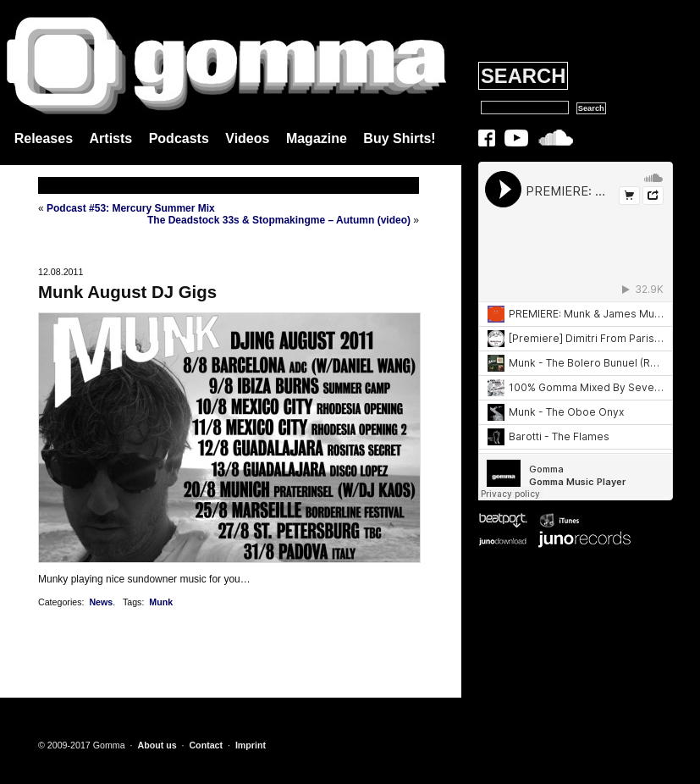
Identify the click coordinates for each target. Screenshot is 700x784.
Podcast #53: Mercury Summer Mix (131, 208)
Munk (161, 602)
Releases (44, 138)
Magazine (317, 138)
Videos (247, 138)
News (101, 602)
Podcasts (179, 138)
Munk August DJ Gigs (127, 292)
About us (157, 745)
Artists (111, 138)
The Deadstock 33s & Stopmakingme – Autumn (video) (279, 220)
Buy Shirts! (399, 138)
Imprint (251, 745)
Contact (206, 745)
